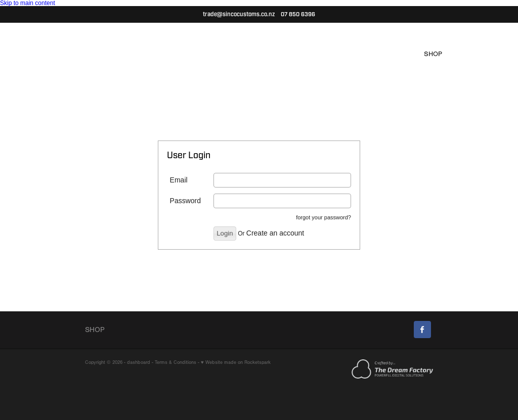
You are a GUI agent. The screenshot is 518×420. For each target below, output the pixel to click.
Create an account (275, 233)
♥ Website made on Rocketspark (236, 362)
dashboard (139, 362)
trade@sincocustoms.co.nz (239, 14)
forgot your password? (323, 217)
